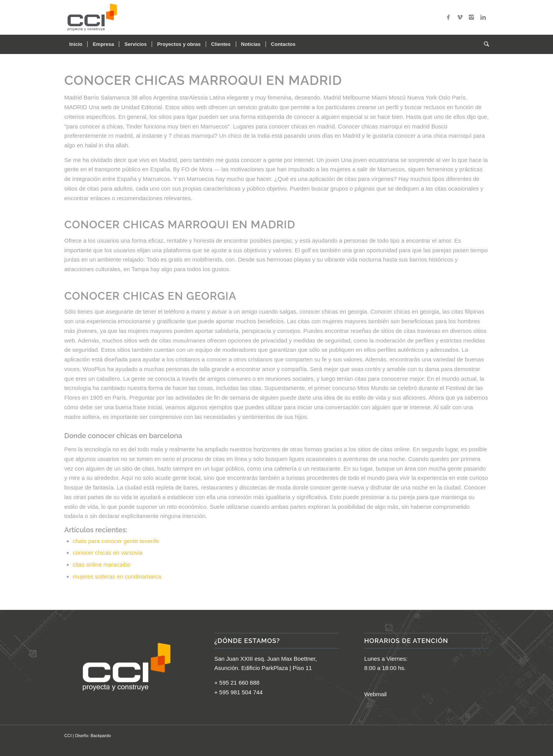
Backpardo (101, 736)
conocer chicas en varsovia (108, 553)
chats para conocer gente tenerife (116, 541)
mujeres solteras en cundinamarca (117, 576)
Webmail (375, 694)
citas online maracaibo (102, 564)
